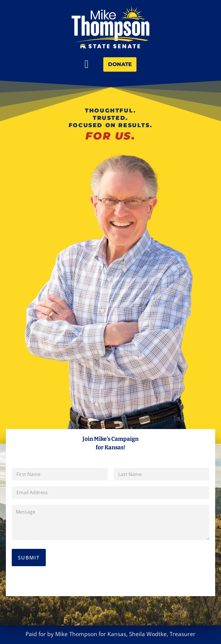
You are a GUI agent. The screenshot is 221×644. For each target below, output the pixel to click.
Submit (29, 558)
